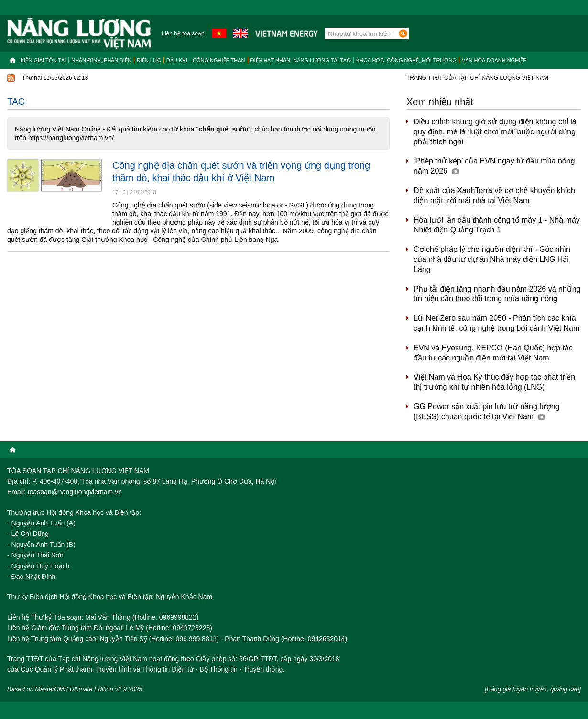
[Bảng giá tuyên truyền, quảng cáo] (533, 689)
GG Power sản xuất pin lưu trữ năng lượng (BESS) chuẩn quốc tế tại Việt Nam (487, 412)
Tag (16, 102)
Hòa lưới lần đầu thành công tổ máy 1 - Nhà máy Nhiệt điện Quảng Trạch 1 (497, 225)
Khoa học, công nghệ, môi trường (406, 60)
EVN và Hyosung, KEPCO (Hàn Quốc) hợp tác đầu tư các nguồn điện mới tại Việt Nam (493, 353)
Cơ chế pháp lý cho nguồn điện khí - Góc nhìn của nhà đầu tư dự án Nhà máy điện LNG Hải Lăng (492, 259)
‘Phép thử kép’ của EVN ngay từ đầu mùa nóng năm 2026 (494, 166)
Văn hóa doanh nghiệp (494, 60)
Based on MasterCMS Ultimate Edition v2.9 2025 (75, 689)
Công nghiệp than (219, 60)
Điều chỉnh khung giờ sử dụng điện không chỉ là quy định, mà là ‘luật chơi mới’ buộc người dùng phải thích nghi (495, 132)
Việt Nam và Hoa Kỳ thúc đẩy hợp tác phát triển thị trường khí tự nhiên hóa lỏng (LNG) (494, 382)
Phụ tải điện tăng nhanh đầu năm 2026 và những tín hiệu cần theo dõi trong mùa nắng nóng (497, 294)
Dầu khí (177, 60)
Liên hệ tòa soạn (183, 33)
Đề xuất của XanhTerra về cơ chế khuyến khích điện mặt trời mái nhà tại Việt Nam (494, 196)
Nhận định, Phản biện (101, 60)
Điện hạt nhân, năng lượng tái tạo (301, 60)
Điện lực (149, 60)
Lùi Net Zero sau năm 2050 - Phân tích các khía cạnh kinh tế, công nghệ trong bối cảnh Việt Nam (496, 323)
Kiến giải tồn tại (43, 60)
